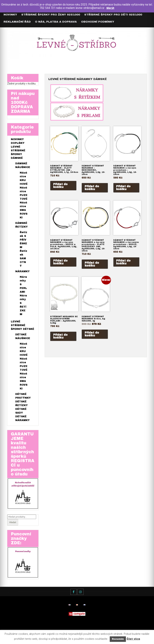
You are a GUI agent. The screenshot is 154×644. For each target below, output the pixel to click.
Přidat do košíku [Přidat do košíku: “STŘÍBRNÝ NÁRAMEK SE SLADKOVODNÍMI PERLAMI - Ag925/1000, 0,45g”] (60, 338)
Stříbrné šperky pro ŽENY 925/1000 (51, 15)
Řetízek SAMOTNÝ (23, 259)
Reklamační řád (17, 22)
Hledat (13, 524)
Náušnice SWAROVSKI (24, 211)
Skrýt (110, 8)
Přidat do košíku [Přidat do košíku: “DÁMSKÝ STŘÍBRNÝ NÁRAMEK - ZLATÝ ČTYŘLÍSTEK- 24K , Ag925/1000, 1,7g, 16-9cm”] (60, 186)
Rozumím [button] (118, 639)
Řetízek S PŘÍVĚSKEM (23, 240)
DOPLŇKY (18, 144)
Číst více (133, 639)
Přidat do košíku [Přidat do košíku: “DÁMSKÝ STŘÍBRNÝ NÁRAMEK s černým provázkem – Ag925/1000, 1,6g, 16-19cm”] (124, 188)
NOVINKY (17, 140)
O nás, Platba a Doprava (56, 22)
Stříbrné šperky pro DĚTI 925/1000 (113, 15)
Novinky (10, 15)
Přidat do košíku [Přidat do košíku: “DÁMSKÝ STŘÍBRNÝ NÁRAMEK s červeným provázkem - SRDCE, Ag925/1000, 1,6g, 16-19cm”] (124, 263)
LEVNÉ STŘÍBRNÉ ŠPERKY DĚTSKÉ (22, 326)
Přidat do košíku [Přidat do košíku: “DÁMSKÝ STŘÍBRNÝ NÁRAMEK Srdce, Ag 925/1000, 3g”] (92, 335)
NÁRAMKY (22, 272)
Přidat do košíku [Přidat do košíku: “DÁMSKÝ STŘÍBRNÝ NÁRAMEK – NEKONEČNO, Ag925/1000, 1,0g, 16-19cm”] (92, 188)
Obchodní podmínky (98, 22)
